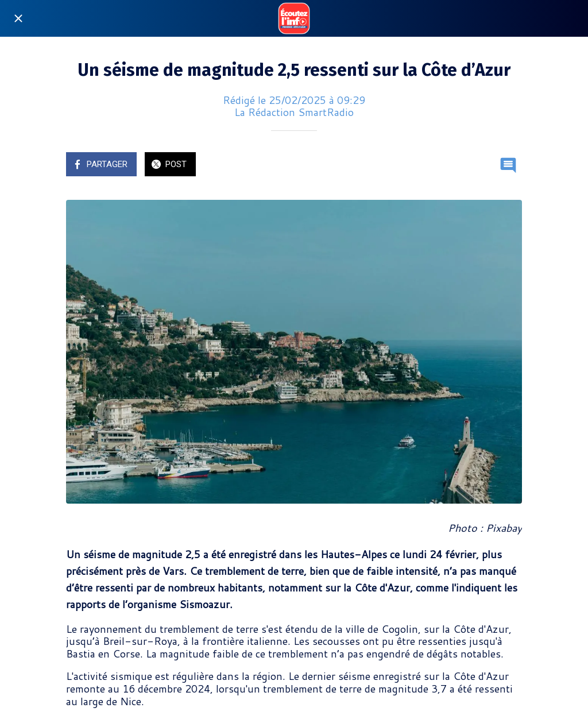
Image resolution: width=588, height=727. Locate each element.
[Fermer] (18, 18)
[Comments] (508, 165)
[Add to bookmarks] (481, 165)
